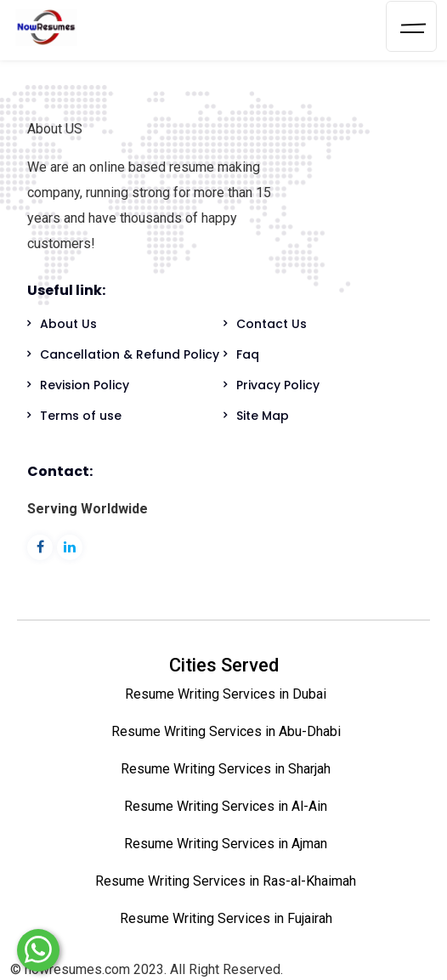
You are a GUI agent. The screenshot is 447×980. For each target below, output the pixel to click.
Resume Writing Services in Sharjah (226, 769)
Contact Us (272, 324)
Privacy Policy (278, 385)
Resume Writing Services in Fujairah (226, 918)
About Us (68, 324)
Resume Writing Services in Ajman (226, 844)
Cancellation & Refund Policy (130, 354)
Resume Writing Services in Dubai (226, 694)
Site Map (263, 416)
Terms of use (81, 416)
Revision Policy (85, 385)
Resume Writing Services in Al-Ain (226, 806)
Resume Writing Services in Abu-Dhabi (226, 731)
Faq (248, 354)
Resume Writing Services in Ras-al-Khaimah (226, 881)
